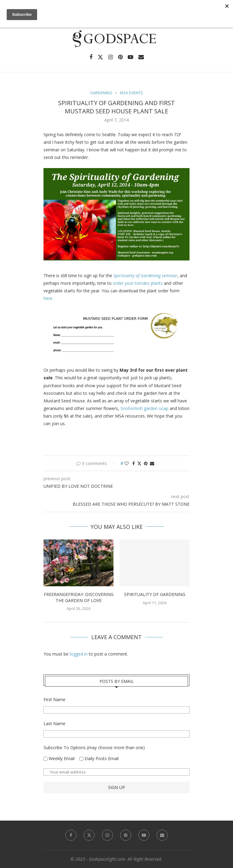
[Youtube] (130, 57)
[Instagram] (111, 57)
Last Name (54, 723)
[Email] (141, 57)
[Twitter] (100, 57)
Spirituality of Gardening (155, 594)
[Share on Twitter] (139, 463)
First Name (54, 699)
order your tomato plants (138, 283)
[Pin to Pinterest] (146, 463)
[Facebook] (91, 57)
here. (48, 298)
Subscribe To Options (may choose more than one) (94, 747)
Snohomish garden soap (144, 408)
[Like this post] (127, 463)
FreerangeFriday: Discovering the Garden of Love (79, 597)
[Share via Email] (152, 463)
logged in (79, 654)
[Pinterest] (120, 57)
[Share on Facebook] (134, 463)
